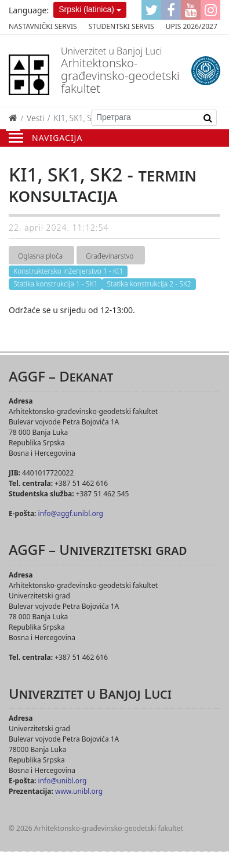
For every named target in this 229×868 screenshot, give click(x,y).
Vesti (35, 118)
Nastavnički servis (43, 26)
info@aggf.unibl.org (71, 513)
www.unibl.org (79, 791)
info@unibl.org (63, 781)
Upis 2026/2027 (192, 26)
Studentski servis (121, 26)
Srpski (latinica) (86, 9)
